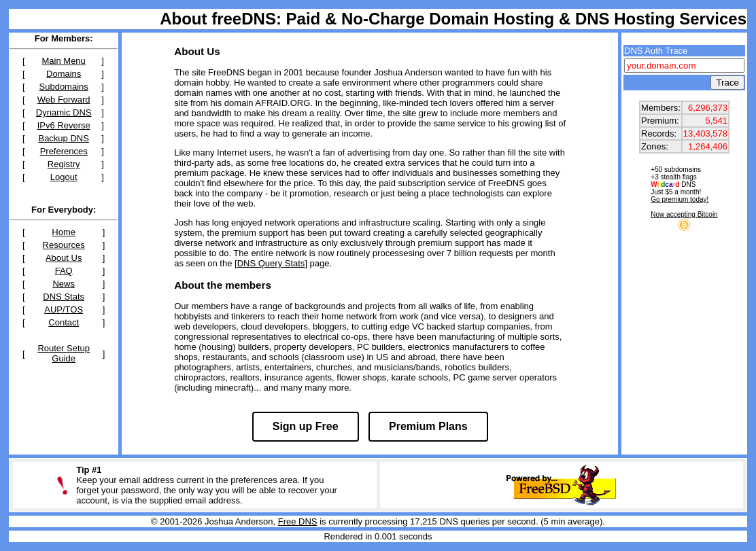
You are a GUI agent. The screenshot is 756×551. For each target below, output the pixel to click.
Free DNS (298, 521)
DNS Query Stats (271, 263)
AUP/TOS (64, 309)
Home (64, 232)
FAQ (64, 271)
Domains (64, 74)
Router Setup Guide (64, 353)
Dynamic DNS (64, 112)
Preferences (64, 151)
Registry (64, 164)
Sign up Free (306, 426)
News (64, 284)
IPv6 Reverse (64, 125)
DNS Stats (64, 297)
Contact (64, 322)
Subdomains (64, 87)
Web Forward (64, 100)
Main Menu (64, 61)
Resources (64, 245)
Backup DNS (63, 138)
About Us (64, 258)
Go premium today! (680, 199)
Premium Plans (428, 426)
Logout (64, 177)
